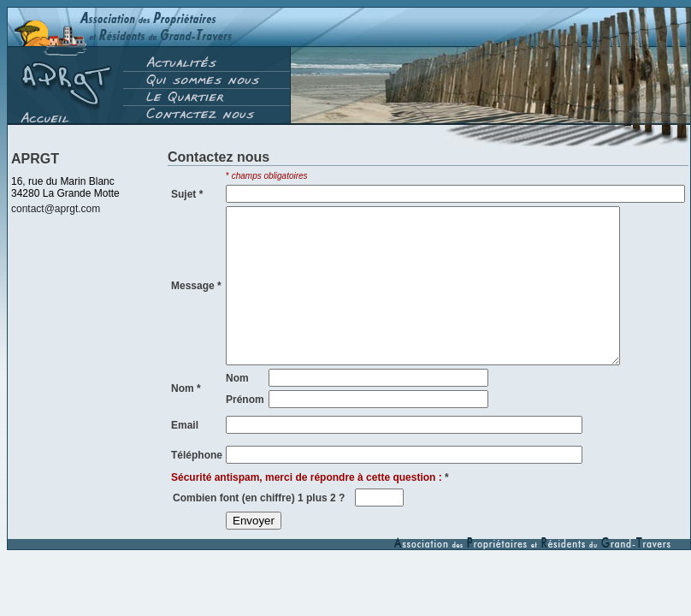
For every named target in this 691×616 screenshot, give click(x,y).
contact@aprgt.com (56, 209)
